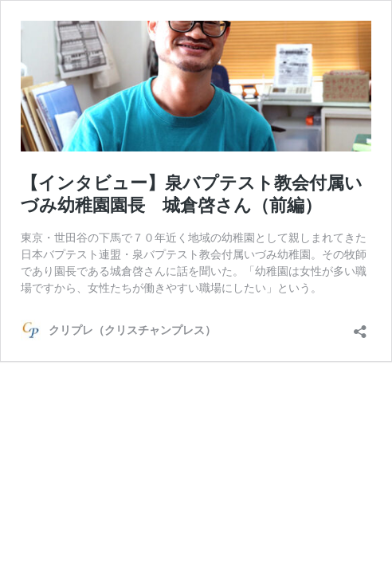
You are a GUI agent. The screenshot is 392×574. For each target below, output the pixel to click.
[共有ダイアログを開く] (360, 326)
